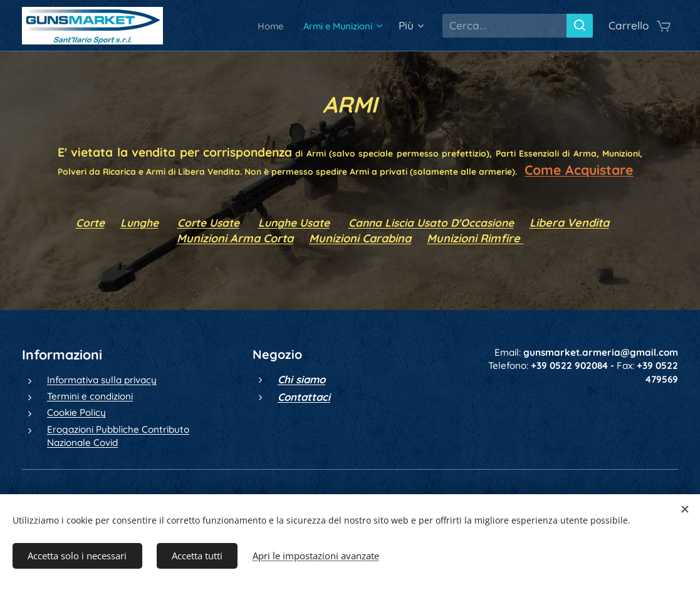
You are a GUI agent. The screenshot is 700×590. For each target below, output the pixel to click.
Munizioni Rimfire (475, 238)
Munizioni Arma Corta (235, 238)
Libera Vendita (569, 223)
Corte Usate (208, 223)
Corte (90, 223)
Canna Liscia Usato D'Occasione (431, 223)
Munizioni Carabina (360, 238)
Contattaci (304, 397)
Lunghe (139, 223)
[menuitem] (257, 26)
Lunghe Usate (294, 223)
